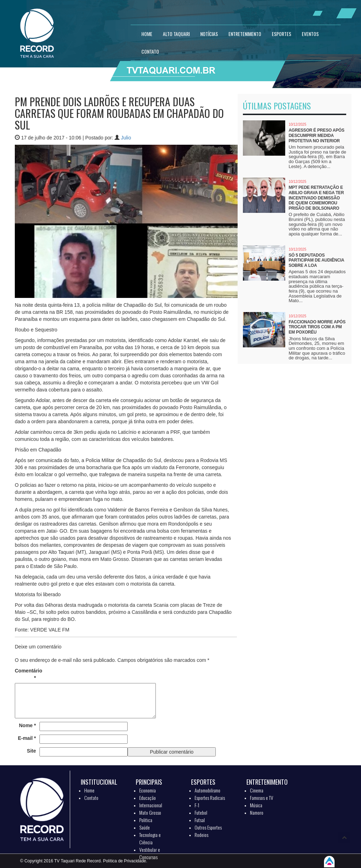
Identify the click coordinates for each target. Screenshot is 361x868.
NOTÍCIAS (209, 34)
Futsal (200, 820)
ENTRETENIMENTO (245, 34)
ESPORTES (282, 34)
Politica (146, 820)
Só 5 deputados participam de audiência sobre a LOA (316, 260)
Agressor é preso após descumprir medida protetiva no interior (317, 135)
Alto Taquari (176, 34)
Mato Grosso (150, 812)
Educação (148, 798)
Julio (126, 138)
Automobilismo (207, 790)
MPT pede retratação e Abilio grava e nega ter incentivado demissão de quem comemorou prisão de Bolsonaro (316, 198)
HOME (147, 34)
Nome (27, 725)
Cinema (257, 790)
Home (89, 790)
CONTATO (150, 51)
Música (256, 805)
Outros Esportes (208, 827)
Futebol (201, 812)
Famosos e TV (262, 798)
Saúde (145, 827)
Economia (148, 790)
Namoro (257, 812)
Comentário (25, 674)
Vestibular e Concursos (150, 853)
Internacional (151, 805)
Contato (91, 798)
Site (31, 751)
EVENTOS (310, 34)
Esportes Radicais (210, 798)
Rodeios (201, 835)
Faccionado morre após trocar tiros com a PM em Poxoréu (317, 327)
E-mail (27, 738)
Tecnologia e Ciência (150, 838)
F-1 (197, 805)
